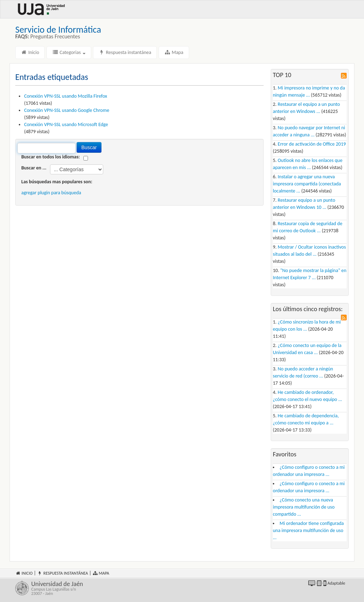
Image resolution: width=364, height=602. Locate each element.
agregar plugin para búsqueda (51, 193)
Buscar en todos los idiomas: (51, 157)
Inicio (30, 52)
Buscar (89, 147)
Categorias (69, 52)
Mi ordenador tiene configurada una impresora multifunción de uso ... (308, 530)
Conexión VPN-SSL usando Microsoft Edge (66, 124)
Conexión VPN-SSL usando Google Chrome (67, 110)
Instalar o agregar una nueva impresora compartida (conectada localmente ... (307, 184)
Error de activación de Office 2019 (312, 144)
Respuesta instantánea (125, 52)
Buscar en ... (34, 168)
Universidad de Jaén (105, 588)
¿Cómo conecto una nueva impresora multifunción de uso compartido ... (304, 507)
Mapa (174, 52)
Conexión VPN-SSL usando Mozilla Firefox (66, 96)
